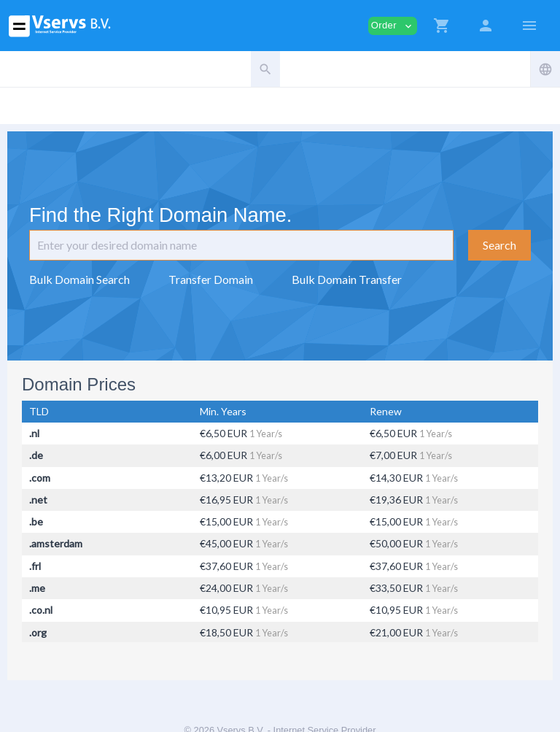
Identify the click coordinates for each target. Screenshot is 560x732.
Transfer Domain (211, 279)
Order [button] (393, 26)
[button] (442, 26)
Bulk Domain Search (79, 279)
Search (499, 245)
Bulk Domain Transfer (347, 279)
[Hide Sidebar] (529, 26)
